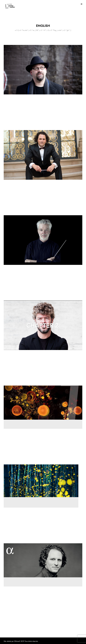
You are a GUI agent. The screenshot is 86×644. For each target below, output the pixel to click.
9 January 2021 (10, 381)
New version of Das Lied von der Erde (26, 518)
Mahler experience (10, 99)
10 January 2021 (10, 295)
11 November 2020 (11, 459)
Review (6, 433)
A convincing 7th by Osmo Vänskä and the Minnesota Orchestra (40, 439)
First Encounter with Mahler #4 (21, 105)
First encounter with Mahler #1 (21, 275)
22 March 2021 (10, 125)
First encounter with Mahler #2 (21, 361)
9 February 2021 (10, 210)
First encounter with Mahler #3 (21, 190)
